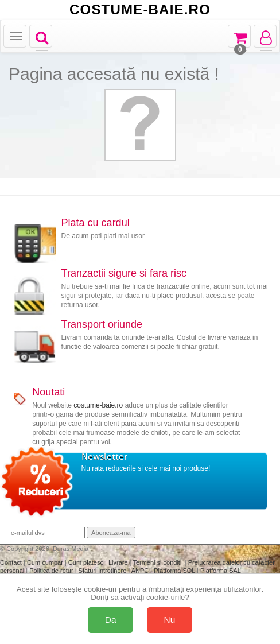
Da (111, 620)
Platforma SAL (221, 571)
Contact (12, 562)
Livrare (119, 562)
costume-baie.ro (98, 405)
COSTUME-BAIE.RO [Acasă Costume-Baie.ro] (140, 10)
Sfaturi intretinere (104, 571)
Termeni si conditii (158, 562)
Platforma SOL (174, 571)
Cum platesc (87, 562)
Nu (170, 620)
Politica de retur (52, 571)
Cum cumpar (46, 562)
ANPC (140, 571)
